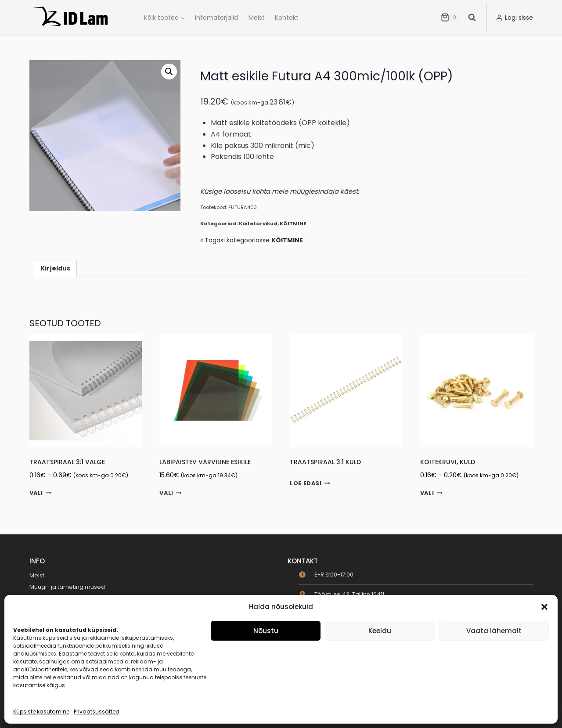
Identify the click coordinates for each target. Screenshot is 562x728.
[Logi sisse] (514, 18)
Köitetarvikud (258, 223)
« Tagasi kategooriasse (252, 240)
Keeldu (380, 631)
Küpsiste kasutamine (41, 712)
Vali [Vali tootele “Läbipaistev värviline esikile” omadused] (171, 493)
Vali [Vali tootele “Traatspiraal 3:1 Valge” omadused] (41, 493)
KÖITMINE (293, 223)
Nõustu (266, 631)
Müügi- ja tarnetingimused (67, 587)
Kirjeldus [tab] (55, 268)
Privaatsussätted (97, 712)
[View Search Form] (472, 18)
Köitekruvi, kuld (448, 462)
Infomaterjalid (216, 18)
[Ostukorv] (450, 18)
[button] (544, 607)
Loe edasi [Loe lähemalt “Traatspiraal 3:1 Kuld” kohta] (310, 483)
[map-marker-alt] (342, 594)
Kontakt (287, 18)
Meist (257, 18)
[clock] (326, 575)
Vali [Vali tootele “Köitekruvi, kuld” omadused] (431, 493)
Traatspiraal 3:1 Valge (67, 462)
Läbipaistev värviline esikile (205, 462)
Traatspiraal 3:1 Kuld (325, 462)
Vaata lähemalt (494, 631)
